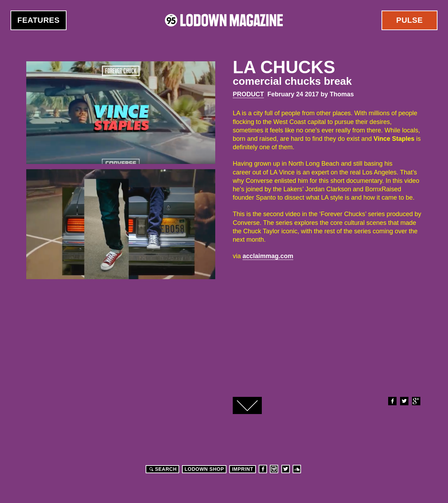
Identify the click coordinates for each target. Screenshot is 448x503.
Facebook (392, 401)
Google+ (416, 401)
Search (162, 469)
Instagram (274, 469)
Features (39, 20)
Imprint (242, 469)
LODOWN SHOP (204, 469)
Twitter (404, 401)
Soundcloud (297, 469)
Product (248, 94)
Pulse (409, 20)
